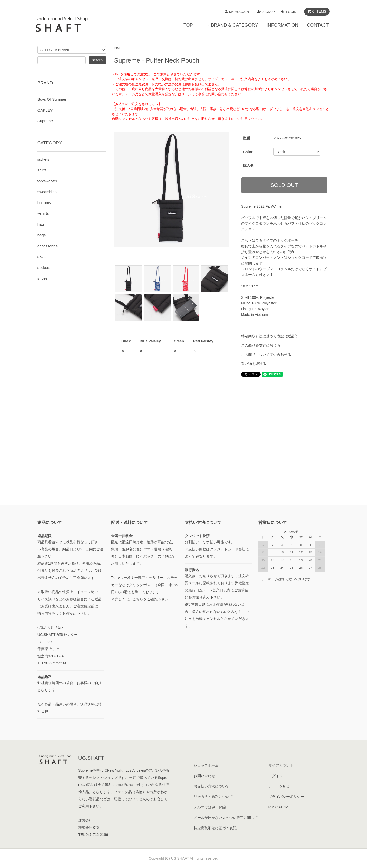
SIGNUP (269, 12)
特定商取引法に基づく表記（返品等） (271, 336)
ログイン (276, 776)
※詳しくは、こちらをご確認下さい (140, 599)
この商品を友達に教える (261, 345)
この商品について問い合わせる (266, 355)
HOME (117, 48)
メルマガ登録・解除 (210, 807)
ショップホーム (206, 765)
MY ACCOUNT (240, 12)
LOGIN (291, 12)
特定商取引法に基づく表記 (215, 828)
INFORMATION (283, 25)
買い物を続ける (254, 364)
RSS (272, 807)
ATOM (283, 807)
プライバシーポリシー (286, 797)
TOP (188, 25)
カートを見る (279, 786)
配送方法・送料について (213, 797)
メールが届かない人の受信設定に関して (226, 818)
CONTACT (318, 25)
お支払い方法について (212, 786)
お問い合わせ (204, 776)
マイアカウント (281, 765)
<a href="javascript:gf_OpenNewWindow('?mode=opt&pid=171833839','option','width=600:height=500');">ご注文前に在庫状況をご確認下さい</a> (172, 400)
